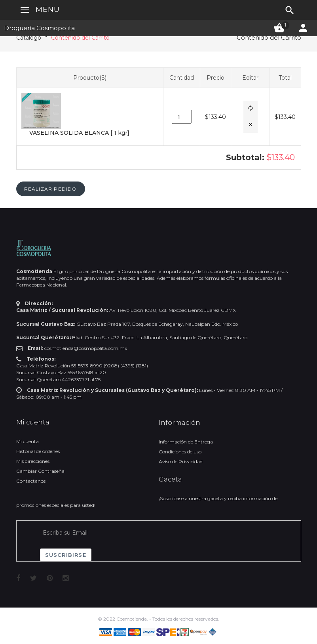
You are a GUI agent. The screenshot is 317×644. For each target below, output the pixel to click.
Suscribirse (66, 555)
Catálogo (29, 38)
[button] (251, 109)
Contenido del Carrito (80, 38)
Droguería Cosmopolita (39, 28)
